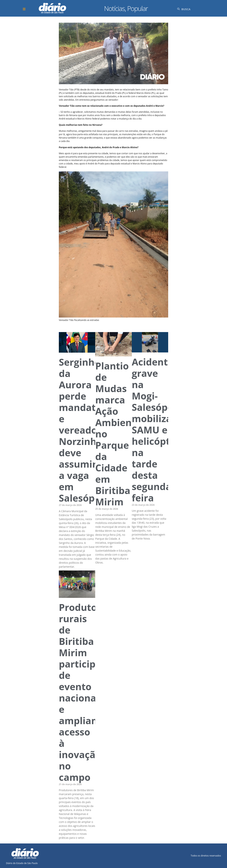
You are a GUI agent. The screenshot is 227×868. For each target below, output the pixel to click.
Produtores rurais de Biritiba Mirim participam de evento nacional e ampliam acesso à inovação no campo (85, 692)
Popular (137, 8)
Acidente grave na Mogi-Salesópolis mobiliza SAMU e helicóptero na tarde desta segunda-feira (159, 430)
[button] (25, 9)
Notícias (114, 8)
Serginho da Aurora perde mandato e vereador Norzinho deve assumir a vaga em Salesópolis (85, 430)
